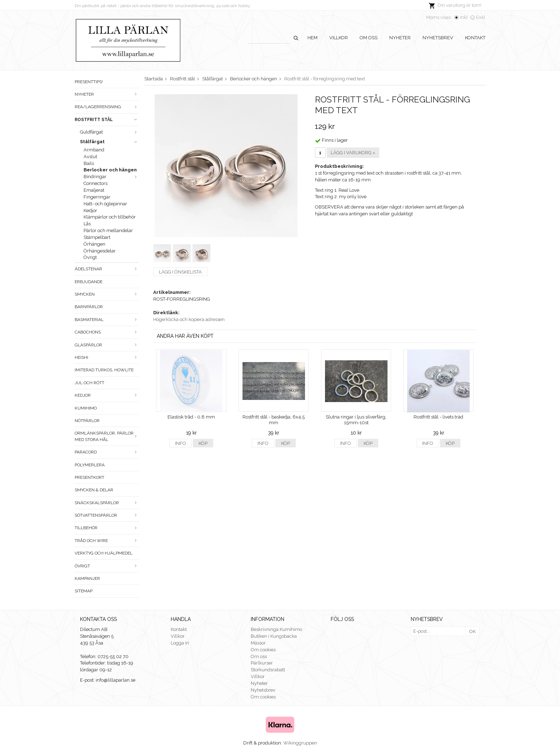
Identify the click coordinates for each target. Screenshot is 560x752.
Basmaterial (107, 320)
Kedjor (90, 210)
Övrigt (90, 257)
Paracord (107, 452)
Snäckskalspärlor (107, 503)
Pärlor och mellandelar (108, 230)
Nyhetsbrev (438, 38)
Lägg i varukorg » (353, 153)
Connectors (96, 183)
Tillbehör (107, 528)
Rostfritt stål (107, 120)
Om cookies (263, 650)
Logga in (180, 643)
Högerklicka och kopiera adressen (189, 319)
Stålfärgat (109, 142)
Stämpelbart (97, 237)
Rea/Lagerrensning (107, 107)
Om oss (369, 38)
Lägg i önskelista (180, 272)
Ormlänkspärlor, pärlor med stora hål (107, 436)
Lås (87, 224)
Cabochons (107, 332)
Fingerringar (97, 197)
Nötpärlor (87, 421)
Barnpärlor (89, 307)
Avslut (90, 157)
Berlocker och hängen (110, 170)
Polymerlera (90, 465)
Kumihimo (86, 408)
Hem (312, 38)
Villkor (339, 38)
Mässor (258, 643)
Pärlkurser (262, 663)
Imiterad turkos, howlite (104, 370)
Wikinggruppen (300, 743)
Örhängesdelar (100, 251)
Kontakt (475, 38)
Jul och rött (89, 383)
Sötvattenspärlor (107, 515)
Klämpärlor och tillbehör (110, 217)
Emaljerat (94, 190)
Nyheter (400, 38)
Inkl (464, 17)
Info (181, 443)
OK (472, 631)
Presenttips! (89, 82)
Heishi (107, 357)
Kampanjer (87, 578)
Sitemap (84, 591)
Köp (203, 443)
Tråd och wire (107, 541)
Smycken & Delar (94, 490)
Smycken (107, 294)
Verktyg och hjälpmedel (104, 553)
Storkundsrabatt (268, 670)
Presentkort (89, 477)
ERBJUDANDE (89, 282)
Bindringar (111, 177)
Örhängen (94, 244)
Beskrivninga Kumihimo (276, 629)
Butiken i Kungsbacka (274, 636)
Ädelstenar (107, 269)
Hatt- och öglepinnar (105, 204)
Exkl (481, 17)
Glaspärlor (107, 345)
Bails (89, 163)
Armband (94, 150)
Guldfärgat (109, 132)
